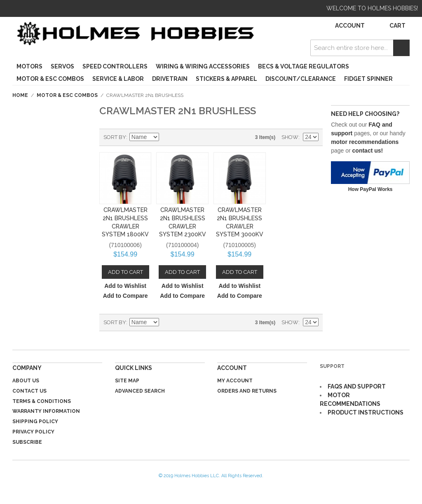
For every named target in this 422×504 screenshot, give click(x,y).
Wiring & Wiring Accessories (203, 66)
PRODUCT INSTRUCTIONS (366, 412)
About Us (26, 381)
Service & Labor (118, 79)
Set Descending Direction (166, 137)
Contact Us (29, 391)
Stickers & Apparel (226, 79)
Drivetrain (170, 79)
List (195, 137)
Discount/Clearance (301, 79)
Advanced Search (140, 391)
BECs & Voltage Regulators (304, 66)
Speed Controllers (115, 66)
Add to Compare (125, 296)
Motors (29, 66)
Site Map (127, 381)
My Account (235, 381)
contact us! (368, 151)
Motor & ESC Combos (50, 79)
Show (290, 137)
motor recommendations (365, 142)
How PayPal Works (370, 189)
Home (20, 95)
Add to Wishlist (125, 286)
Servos (62, 66)
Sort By (115, 137)
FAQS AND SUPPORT (357, 386)
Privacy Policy (33, 432)
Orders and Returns (247, 391)
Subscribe (27, 442)
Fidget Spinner (368, 79)
